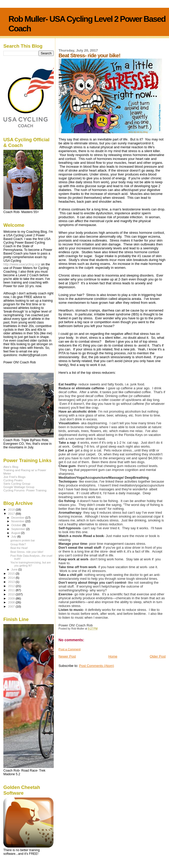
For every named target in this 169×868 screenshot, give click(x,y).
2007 (12, 606)
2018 (12, 509)
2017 (12, 514)
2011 (12, 590)
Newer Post (67, 656)
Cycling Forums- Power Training (25, 490)
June (15, 569)
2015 (12, 573)
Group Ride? (18, 544)
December (18, 518)
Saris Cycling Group (17, 484)
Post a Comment (70, 649)
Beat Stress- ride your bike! (27, 552)
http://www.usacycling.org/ (22, 264)
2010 (12, 594)
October (17, 525)
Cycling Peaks (13, 480)
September (19, 529)
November (18, 521)
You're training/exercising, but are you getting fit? (30, 564)
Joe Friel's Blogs (14, 477)
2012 (12, 586)
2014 (12, 578)
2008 (12, 602)
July (14, 537)
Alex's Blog (11, 467)
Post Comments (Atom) (97, 666)
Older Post (158, 656)
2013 (12, 582)
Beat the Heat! (19, 548)
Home (113, 656)
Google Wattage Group (19, 487)
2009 (12, 598)
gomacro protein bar (23, 540)
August (16, 533)
